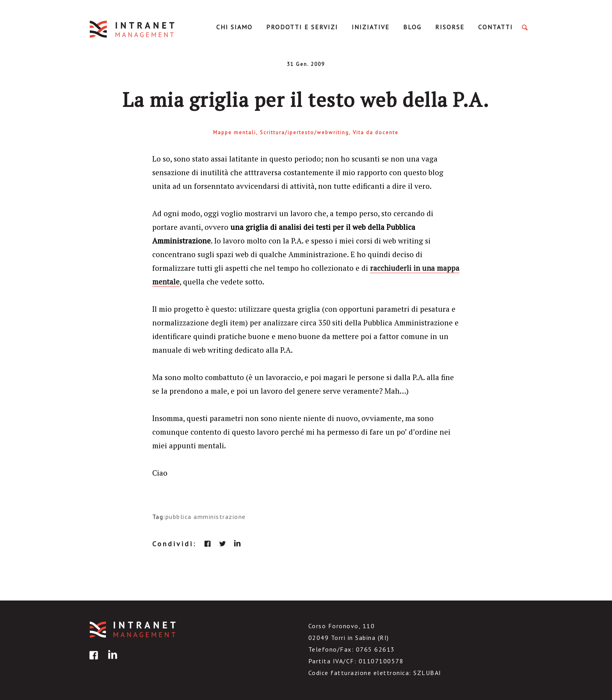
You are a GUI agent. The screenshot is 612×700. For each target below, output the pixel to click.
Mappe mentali (235, 132)
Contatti (495, 27)
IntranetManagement (133, 29)
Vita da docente (376, 132)
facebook (208, 544)
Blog (412, 27)
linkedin (237, 544)
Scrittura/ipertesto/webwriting (304, 132)
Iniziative (371, 27)
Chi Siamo (234, 27)
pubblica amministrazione (206, 517)
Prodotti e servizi (302, 27)
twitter (222, 544)
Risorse (450, 27)
